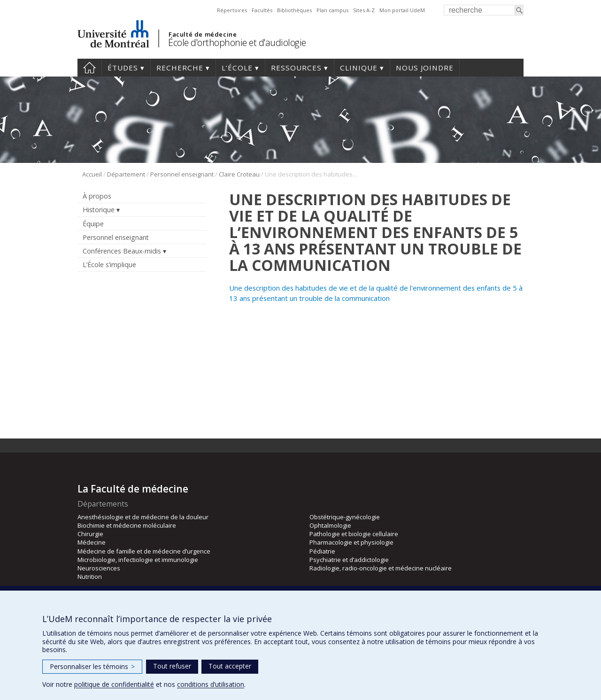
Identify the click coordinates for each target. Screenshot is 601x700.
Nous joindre (425, 68)
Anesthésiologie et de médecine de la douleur (143, 517)
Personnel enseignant (182, 174)
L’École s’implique (109, 265)
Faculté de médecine (203, 34)
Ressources (296, 68)
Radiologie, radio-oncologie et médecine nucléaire (381, 568)
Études (123, 68)
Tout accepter (230, 666)
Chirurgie (90, 534)
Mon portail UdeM (402, 10)
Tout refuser (172, 666)
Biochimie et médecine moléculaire (127, 525)
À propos (97, 196)
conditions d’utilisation (211, 684)
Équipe (93, 224)
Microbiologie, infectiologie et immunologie (138, 560)
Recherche (180, 68)
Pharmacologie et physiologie (351, 542)
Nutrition (90, 577)
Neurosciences (99, 568)
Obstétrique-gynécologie (345, 517)
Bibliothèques (294, 10)
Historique (99, 210)
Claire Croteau (239, 174)
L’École (237, 68)
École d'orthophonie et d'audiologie (237, 42)
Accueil (89, 68)
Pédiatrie (322, 551)
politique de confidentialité (114, 684)
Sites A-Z (364, 10)
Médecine (92, 542)
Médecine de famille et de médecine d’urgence (144, 551)
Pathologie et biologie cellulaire (354, 534)
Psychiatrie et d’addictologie (349, 560)
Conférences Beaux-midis (122, 251)
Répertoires (232, 10)
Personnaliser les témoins (92, 666)
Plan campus (332, 10)
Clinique (359, 68)
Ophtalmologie (330, 525)
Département (126, 174)
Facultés (262, 10)
